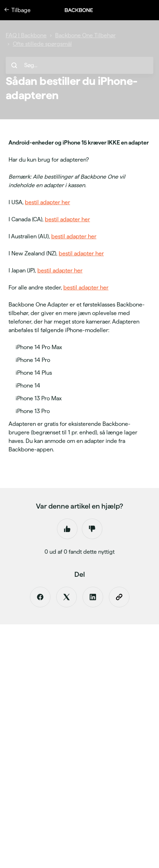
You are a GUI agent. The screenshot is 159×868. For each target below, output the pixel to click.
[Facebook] (40, 597)
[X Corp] (67, 597)
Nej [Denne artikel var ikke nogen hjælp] (92, 529)
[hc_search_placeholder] (79, 65)
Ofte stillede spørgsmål (42, 44)
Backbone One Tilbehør (85, 35)
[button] (83, 10)
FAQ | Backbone (26, 35)
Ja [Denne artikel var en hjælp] (67, 529)
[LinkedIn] (93, 597)
